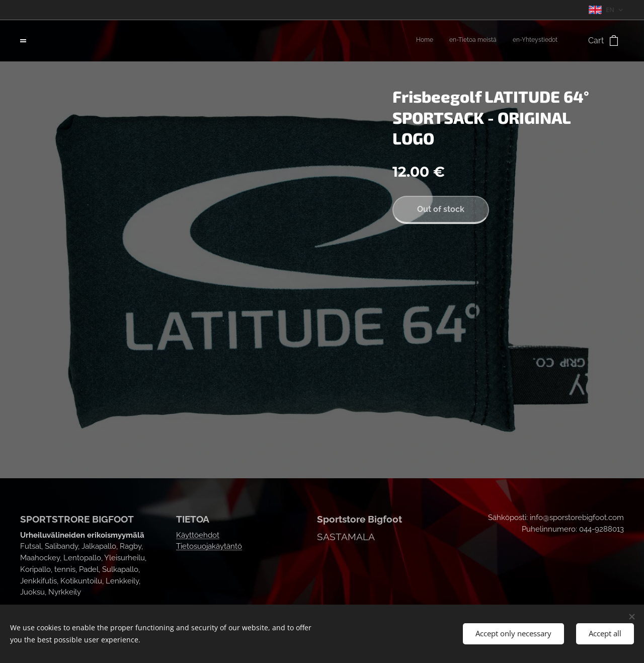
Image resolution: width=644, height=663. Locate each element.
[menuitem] (528, 41)
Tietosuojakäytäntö (209, 546)
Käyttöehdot (198, 535)
